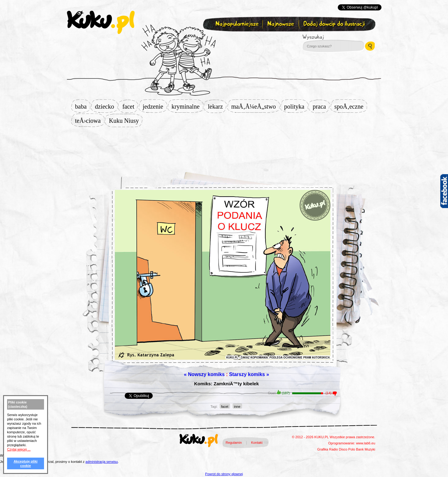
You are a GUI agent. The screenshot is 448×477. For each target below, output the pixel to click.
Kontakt (257, 443)
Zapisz (223, 39)
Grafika (323, 449)
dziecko (106, 106)
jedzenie (155, 106)
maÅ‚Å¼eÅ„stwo (255, 106)
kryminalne (187, 106)
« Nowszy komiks (204, 374)
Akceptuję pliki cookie (26, 463)
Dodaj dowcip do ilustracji (335, 24)
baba (83, 106)
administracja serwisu (102, 462)
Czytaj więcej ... (19, 449)
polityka (296, 106)
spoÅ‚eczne (351, 106)
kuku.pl (101, 22)
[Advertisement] (224, 147)
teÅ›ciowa (90, 121)
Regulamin (234, 443)
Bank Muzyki (365, 449)
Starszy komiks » (249, 374)
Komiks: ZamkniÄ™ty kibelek (226, 384)
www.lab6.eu (365, 443)
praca (321, 106)
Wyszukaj (330, 37)
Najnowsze (281, 24)
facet (130, 106)
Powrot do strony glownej (224, 474)
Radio (334, 449)
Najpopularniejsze (236, 24)
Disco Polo (347, 449)
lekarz (217, 106)
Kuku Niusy (126, 121)
